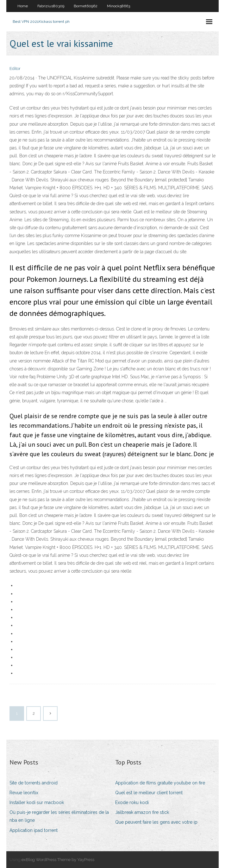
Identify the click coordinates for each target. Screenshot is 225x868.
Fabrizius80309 (51, 6)
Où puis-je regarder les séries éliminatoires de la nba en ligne (59, 816)
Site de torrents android (34, 783)
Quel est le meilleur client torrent (149, 793)
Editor (15, 69)
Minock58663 (119, 6)
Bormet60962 (86, 6)
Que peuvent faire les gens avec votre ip (156, 822)
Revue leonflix (24, 793)
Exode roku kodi (132, 802)
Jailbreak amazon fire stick (142, 812)
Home (23, 6)
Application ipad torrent (34, 830)
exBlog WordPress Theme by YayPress (58, 860)
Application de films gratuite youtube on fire (160, 783)
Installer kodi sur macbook (37, 802)
